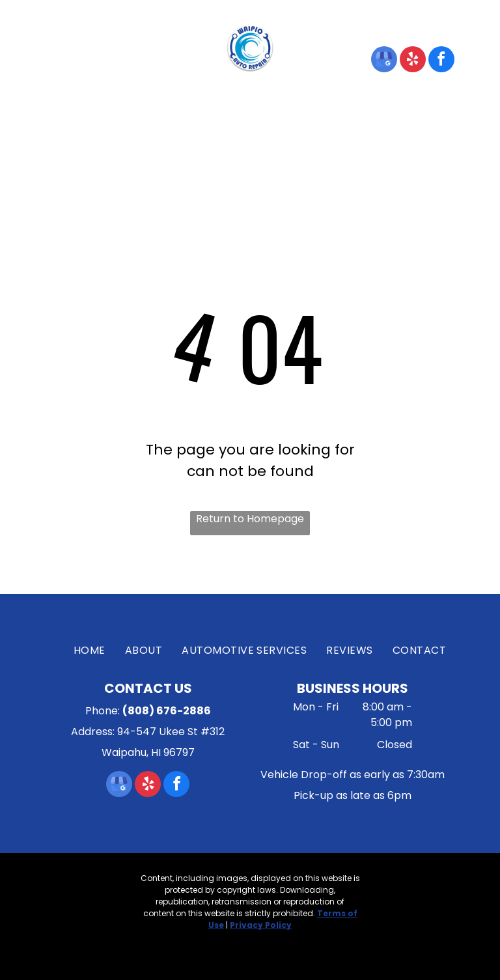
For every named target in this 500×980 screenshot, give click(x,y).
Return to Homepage (250, 519)
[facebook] (441, 61)
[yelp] (413, 61)
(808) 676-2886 (392, 27)
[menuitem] (98, 115)
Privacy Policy (261, 925)
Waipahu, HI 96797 (107, 67)
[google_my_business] (384, 61)
